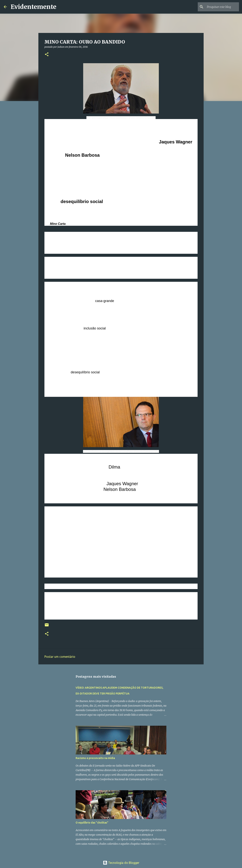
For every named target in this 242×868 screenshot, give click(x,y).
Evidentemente (33, 7)
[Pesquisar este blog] (219, 7)
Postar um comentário (60, 657)
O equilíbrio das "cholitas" (92, 823)
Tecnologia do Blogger (121, 863)
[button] (47, 55)
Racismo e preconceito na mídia (95, 758)
